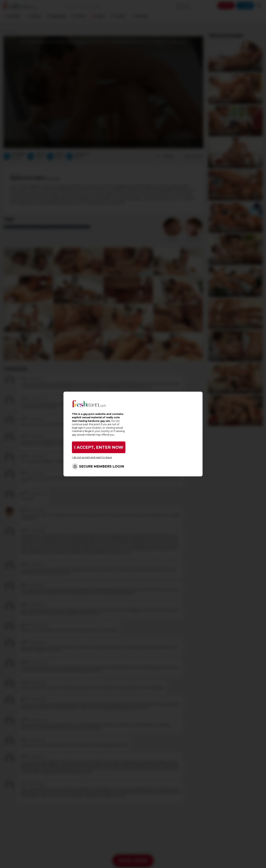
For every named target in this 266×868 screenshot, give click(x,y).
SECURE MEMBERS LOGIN (102, 466)
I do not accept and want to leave (92, 457)
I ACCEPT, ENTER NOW (99, 447)
